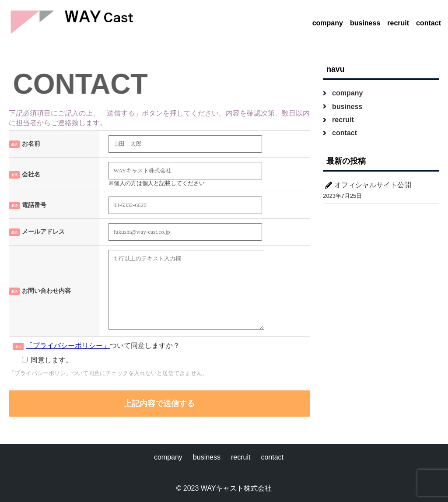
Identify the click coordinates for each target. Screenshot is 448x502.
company (328, 23)
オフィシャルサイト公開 (373, 185)
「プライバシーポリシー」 (68, 346)
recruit (398, 23)
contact (429, 23)
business (365, 23)
